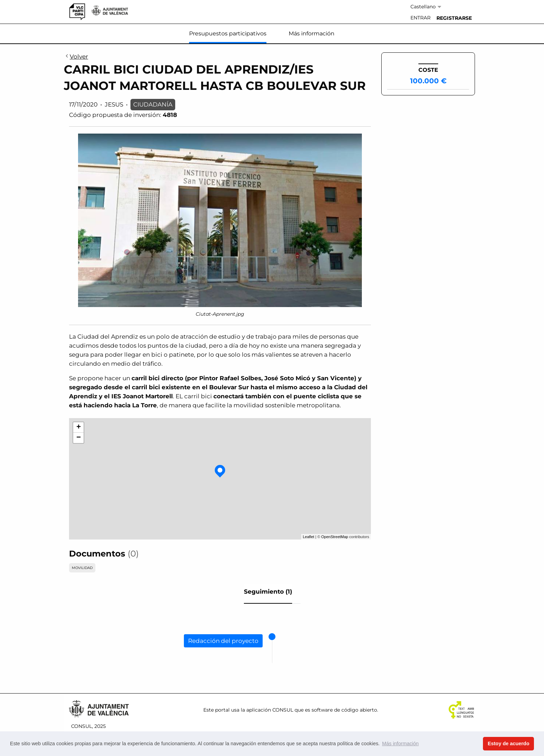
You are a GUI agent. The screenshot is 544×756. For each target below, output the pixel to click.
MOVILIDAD (82, 568)
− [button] (79, 438)
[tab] (268, 594)
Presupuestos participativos (228, 33)
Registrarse (454, 18)
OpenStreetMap (335, 537)
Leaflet (309, 537)
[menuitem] (420, 18)
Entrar (420, 18)
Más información (312, 33)
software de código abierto (344, 710)
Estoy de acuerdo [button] (509, 744)
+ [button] (79, 427)
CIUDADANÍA (153, 104)
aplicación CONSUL (270, 710)
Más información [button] (400, 744)
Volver (76, 57)
